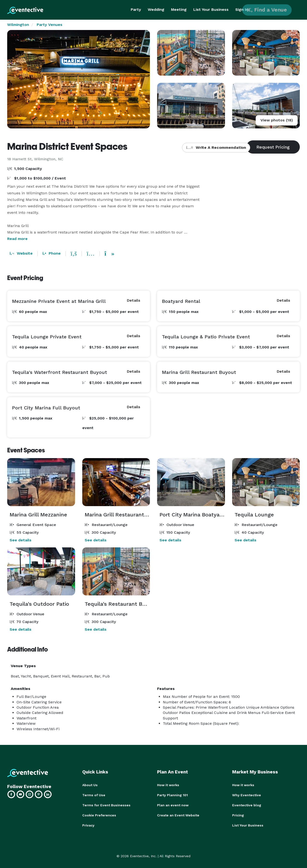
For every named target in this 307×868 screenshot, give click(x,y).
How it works (168, 785)
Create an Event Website (178, 815)
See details (21, 540)
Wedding (156, 9)
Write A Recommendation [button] (216, 147)
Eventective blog (247, 805)
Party (136, 9)
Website (21, 253)
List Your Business (211, 9)
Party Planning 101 (172, 795)
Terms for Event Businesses (106, 805)
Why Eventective (247, 795)
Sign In (242, 9)
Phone (52, 253)
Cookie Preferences (99, 815)
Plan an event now (173, 805)
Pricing (238, 815)
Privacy (88, 825)
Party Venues (50, 25)
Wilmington (18, 25)
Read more (17, 239)
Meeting (179, 9)
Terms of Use (94, 795)
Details (134, 300)
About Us (90, 785)
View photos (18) (277, 120)
